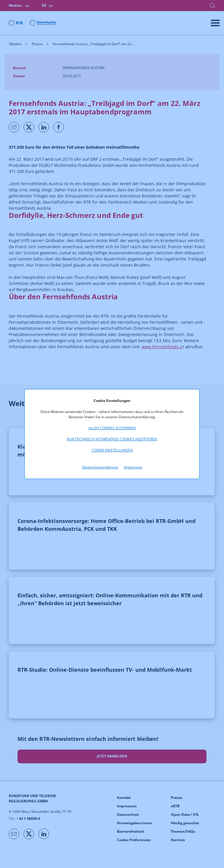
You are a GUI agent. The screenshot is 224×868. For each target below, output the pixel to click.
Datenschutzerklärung (100, 467)
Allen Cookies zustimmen (112, 428)
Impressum (133, 467)
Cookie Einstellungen (112, 450)
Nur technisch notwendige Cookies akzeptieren (112, 439)
